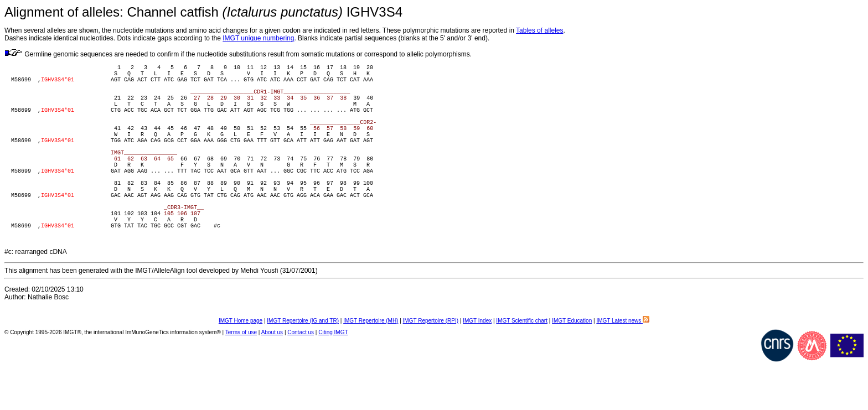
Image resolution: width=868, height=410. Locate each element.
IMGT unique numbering (258, 38)
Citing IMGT (333, 380)
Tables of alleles (539, 30)
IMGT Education (572, 369)
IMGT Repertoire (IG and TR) (303, 369)
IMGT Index (477, 369)
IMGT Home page (241, 369)
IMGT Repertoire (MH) (371, 369)
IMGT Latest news (623, 369)
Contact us (301, 380)
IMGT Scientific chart (522, 369)
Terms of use (241, 380)
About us (272, 380)
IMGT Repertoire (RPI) (431, 369)
